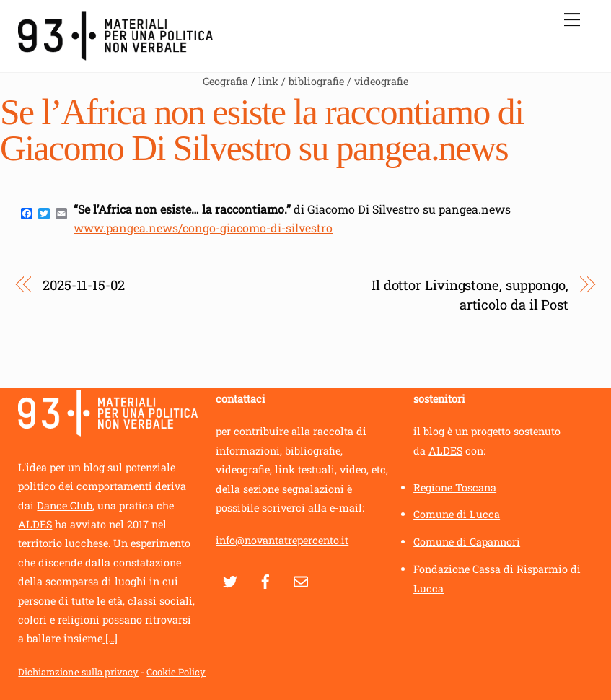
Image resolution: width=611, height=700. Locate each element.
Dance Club (65, 506)
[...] (110, 638)
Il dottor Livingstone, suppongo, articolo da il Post (470, 294)
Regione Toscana (455, 487)
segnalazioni (315, 489)
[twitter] (230, 579)
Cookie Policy (176, 672)
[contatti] (301, 579)
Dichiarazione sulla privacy (78, 672)
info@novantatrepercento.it (282, 540)
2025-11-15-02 (84, 285)
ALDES (35, 524)
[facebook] (265, 579)
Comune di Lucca (457, 514)
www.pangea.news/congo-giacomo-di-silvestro (203, 228)
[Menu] (572, 19)
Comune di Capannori (467, 542)
